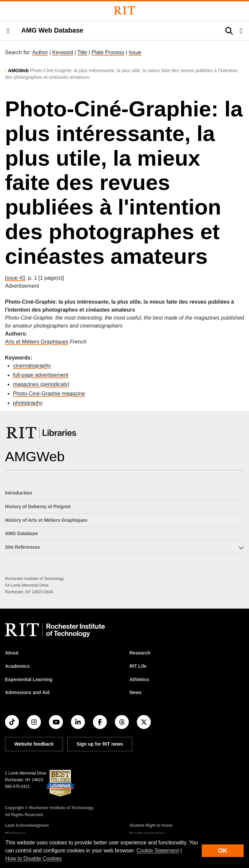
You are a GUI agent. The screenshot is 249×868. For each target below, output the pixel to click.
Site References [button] (22, 547)
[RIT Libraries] (42, 433)
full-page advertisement (41, 375)
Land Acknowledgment (27, 825)
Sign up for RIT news (100, 744)
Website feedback (34, 744)
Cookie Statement (158, 851)
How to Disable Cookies (34, 859)
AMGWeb (18, 71)
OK (223, 851)
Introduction (19, 493)
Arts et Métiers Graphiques (37, 342)
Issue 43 (15, 278)
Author (40, 52)
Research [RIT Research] (140, 653)
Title (82, 52)
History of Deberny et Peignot (38, 506)
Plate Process (108, 52)
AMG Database (21, 533)
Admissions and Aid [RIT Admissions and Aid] (27, 692)
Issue (135, 52)
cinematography (32, 366)
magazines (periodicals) (41, 384)
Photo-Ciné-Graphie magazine (49, 394)
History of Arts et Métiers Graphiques (46, 520)
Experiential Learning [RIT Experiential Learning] (29, 679)
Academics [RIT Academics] (17, 666)
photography (28, 403)
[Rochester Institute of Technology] (124, 10)
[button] (8, 31)
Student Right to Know (151, 825)
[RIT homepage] (55, 630)
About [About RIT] (12, 653)
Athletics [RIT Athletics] (139, 679)
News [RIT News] (136, 692)
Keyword (63, 52)
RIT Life (138, 666)
